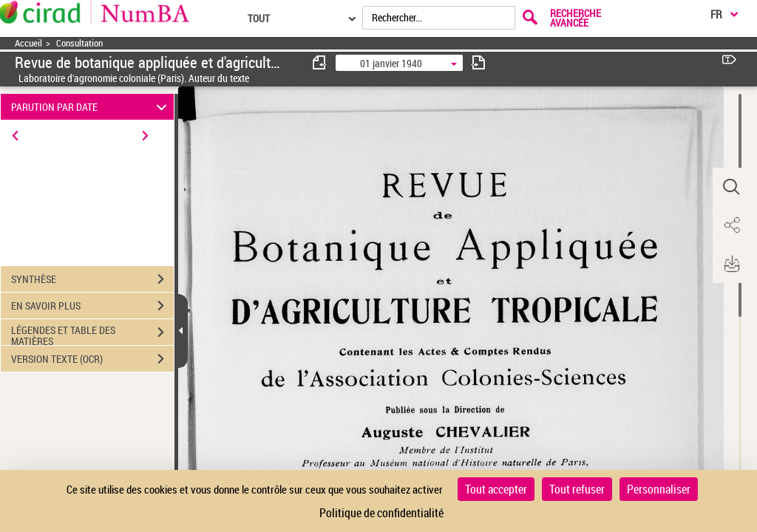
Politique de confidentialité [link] (381, 513)
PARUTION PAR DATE (91, 107)
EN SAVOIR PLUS (92, 306)
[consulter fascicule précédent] (320, 62)
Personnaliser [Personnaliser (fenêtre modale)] (659, 489)
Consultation (79, 43)
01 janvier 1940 (391, 63)
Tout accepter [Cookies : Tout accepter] (496, 489)
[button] (731, 187)
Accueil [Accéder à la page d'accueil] (28, 43)
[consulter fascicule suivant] (478, 62)
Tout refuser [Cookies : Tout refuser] (577, 489)
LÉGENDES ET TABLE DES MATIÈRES (92, 334)
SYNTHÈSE (92, 279)
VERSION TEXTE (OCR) (92, 359)
